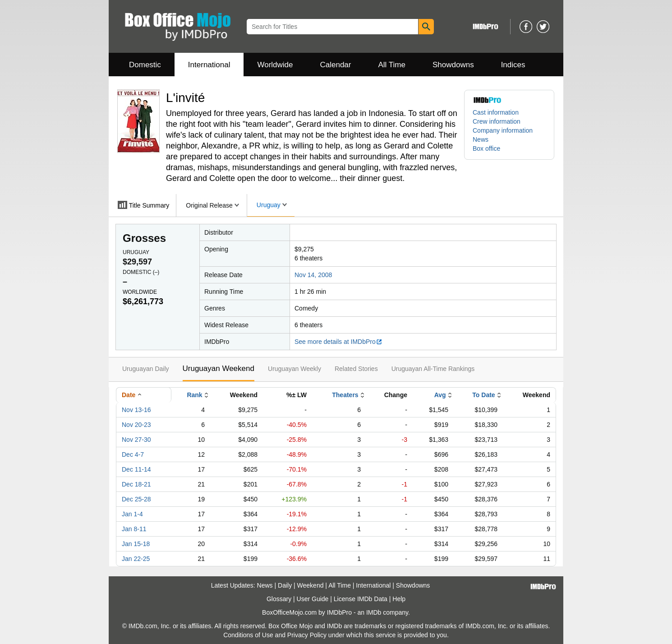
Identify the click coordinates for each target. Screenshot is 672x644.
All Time (392, 65)
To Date (483, 395)
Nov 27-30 (136, 440)
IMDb (374, 612)
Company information (503, 130)
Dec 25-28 (136, 499)
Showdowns (453, 65)
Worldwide (275, 65)
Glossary (279, 599)
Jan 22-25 (136, 559)
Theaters (345, 395)
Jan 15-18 (136, 544)
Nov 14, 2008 (313, 275)
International (209, 65)
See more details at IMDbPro (338, 342)
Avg (440, 395)
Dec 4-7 (133, 454)
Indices (513, 65)
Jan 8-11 (134, 529)
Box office (486, 148)
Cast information (496, 112)
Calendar (336, 65)
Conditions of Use (248, 635)
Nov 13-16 (136, 410)
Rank (194, 395)
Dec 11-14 (136, 469)
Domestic (145, 65)
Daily (285, 585)
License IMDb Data (361, 599)
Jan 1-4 (132, 514)
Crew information (497, 121)
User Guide (313, 599)
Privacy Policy (307, 635)
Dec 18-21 (136, 484)
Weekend (311, 585)
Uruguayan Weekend (219, 368)
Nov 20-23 (136, 425)
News (481, 139)
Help (399, 599)
